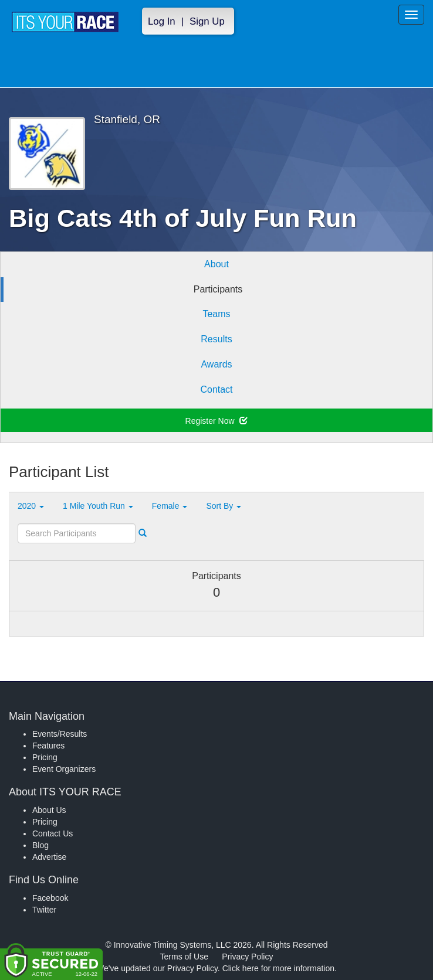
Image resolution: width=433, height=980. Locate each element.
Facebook (50, 898)
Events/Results (60, 734)
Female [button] (170, 506)
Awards (216, 364)
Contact (216, 389)
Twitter (44, 910)
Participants (218, 289)
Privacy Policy (247, 957)
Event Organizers (64, 769)
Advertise (49, 857)
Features (48, 746)
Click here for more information (278, 968)
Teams (216, 314)
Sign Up (207, 21)
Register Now (217, 421)
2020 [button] (31, 506)
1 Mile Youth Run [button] (98, 506)
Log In (162, 21)
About (216, 264)
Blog (40, 845)
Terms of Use (184, 957)
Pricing (45, 757)
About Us (49, 810)
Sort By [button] (224, 506)
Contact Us (53, 833)
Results (216, 339)
